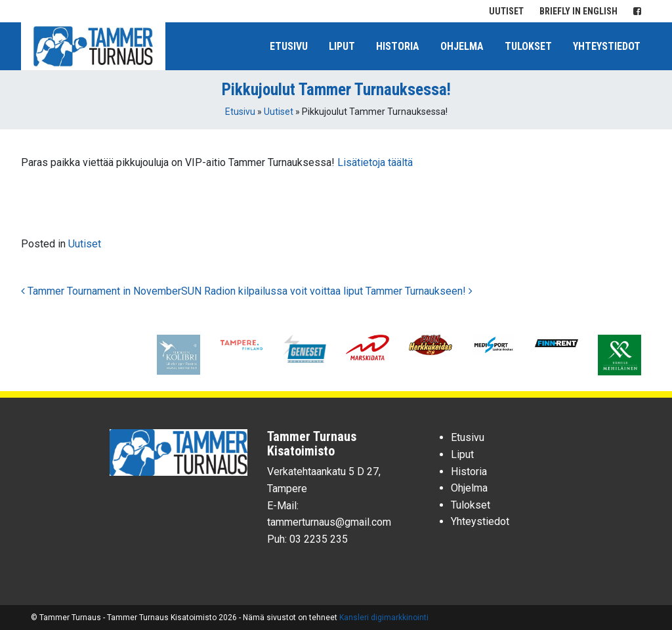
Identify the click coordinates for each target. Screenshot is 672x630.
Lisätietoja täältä (375, 162)
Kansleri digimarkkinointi (384, 618)
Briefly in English (578, 11)
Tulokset (528, 46)
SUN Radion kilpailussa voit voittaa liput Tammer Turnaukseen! (327, 291)
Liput (342, 46)
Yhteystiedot (607, 46)
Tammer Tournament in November (101, 291)
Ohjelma (462, 46)
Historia (398, 46)
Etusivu (289, 46)
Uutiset (506, 11)
